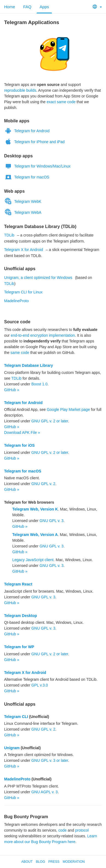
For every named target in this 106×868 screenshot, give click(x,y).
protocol (82, 830)
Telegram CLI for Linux (23, 292)
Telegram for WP (19, 647)
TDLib (9, 235)
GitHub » (12, 390)
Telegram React (18, 584)
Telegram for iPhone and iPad (34, 142)
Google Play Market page (68, 410)
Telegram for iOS (19, 445)
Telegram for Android (27, 131)
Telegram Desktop (20, 616)
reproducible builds (20, 90)
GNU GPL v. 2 (43, 484)
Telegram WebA (23, 212)
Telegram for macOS (27, 177)
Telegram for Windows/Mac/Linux (37, 166)
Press (54, 862)
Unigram (12, 748)
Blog (40, 862)
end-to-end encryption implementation (43, 335)
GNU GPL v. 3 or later (50, 760)
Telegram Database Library (29, 365)
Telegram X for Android (23, 250)
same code (20, 353)
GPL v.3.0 (40, 685)
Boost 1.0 (39, 384)
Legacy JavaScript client (33, 560)
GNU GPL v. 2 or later (50, 421)
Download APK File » (22, 432)
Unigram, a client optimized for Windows (38, 278)
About (27, 862)
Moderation (73, 862)
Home (10, 7)
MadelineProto (16, 301)
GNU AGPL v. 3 (45, 792)
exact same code (61, 102)
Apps (44, 7)
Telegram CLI (16, 717)
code (62, 830)
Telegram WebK (23, 201)
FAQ (27, 7)
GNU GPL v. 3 (52, 521)
